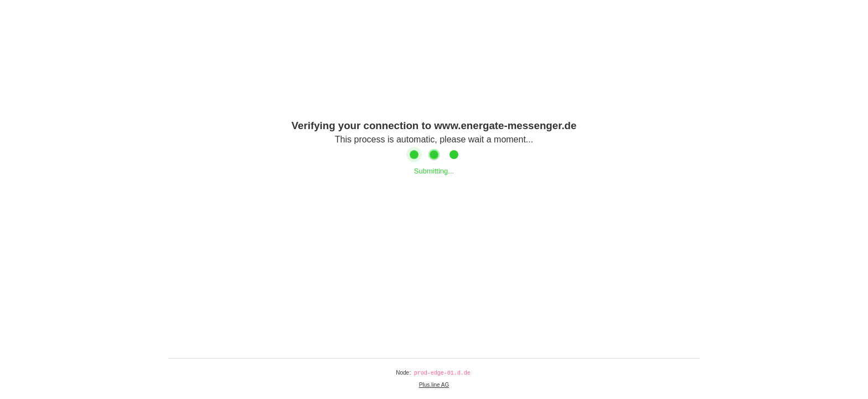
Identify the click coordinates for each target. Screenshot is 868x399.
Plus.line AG (434, 385)
